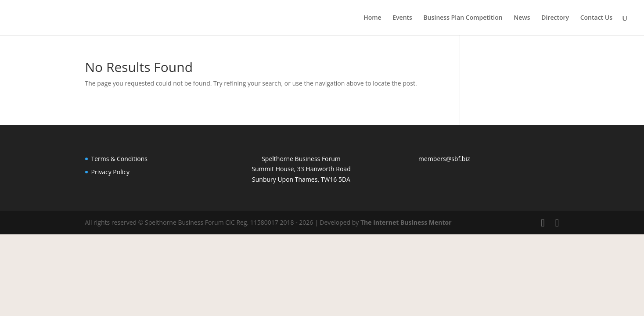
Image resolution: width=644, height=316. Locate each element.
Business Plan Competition (463, 18)
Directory (555, 18)
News (522, 18)
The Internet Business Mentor (406, 222)
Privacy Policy (110, 172)
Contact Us (596, 18)
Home (372, 18)
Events (402, 18)
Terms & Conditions (120, 159)
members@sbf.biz (444, 159)
